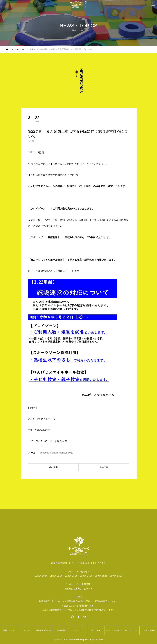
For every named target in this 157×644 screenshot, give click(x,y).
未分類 (31, 141)
